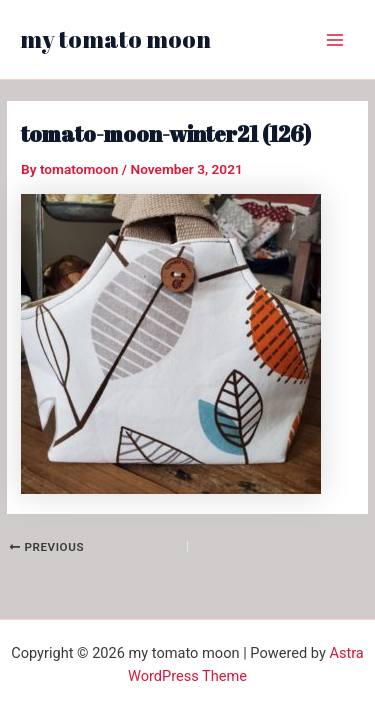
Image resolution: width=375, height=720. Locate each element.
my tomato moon (115, 39)
